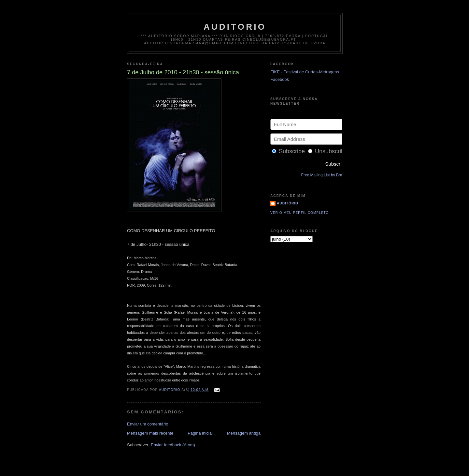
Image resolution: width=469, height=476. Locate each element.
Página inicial (200, 433)
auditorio (235, 27)
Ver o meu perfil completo (300, 213)
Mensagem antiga (244, 433)
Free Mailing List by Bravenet (327, 175)
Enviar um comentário (148, 424)
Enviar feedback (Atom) (173, 445)
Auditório (288, 203)
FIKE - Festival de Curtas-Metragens (305, 72)
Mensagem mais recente (150, 433)
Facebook (280, 79)
